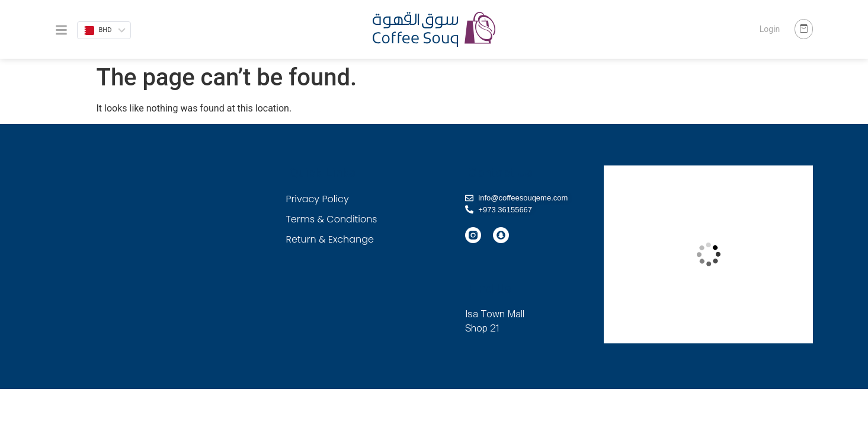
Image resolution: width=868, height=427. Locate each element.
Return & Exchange (330, 239)
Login (770, 29)
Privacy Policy (318, 199)
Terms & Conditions (332, 219)
